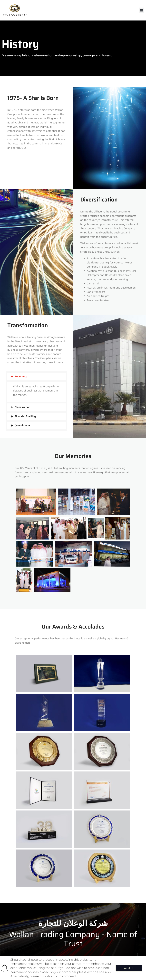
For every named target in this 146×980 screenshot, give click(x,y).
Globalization (22, 407)
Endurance (21, 376)
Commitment (22, 425)
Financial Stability (25, 416)
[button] (142, 10)
